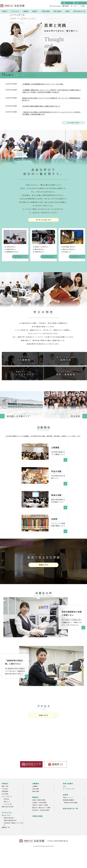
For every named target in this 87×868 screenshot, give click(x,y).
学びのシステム (6, 833)
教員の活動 (36, 809)
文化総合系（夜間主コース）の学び (13, 841)
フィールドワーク (22, 387)
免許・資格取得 (65, 387)
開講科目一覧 (6, 845)
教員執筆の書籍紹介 (69, 818)
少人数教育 (22, 364)
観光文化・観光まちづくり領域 (41, 825)
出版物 (67, 11)
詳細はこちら (43, 582)
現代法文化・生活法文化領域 (41, 828)
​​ (35, 462)
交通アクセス (44, 733)
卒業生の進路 (46, 11)
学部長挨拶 (5, 809)
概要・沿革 (5, 804)
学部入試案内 (57, 11)
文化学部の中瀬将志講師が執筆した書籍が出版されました (41, 106)
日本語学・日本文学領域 (39, 820)
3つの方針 (5, 806)
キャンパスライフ (7, 814)
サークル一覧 (8, 822)
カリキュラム (15, 11)
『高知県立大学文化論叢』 (71, 820)
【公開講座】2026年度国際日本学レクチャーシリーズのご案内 (43, 84)
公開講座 (35, 804)
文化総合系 (75, 258)
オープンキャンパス (69, 806)
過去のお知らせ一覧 (79, 11)
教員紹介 (35, 11)
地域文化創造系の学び (10, 838)
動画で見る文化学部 (8, 824)
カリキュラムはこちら (43, 221)
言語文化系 (18, 258)
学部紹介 (5, 11)
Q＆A (64, 804)
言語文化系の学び (9, 835)
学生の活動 (36, 806)
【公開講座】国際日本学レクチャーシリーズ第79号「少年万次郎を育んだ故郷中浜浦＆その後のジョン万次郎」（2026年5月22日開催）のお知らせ (51, 91)
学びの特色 (5, 811)
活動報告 (26, 11)
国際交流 (65, 364)
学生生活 (6, 817)
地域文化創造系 (48, 258)
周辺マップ (7, 819)
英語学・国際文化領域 (39, 818)
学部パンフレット (68, 815)
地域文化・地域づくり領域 (40, 823)
